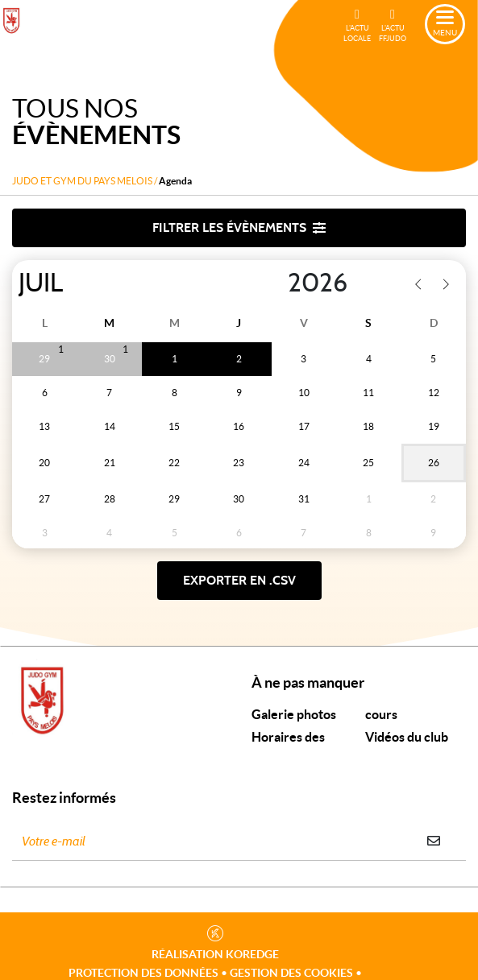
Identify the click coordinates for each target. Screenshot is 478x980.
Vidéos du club (407, 737)
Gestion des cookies (291, 973)
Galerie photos (294, 714)
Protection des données (143, 973)
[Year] (275, 283)
